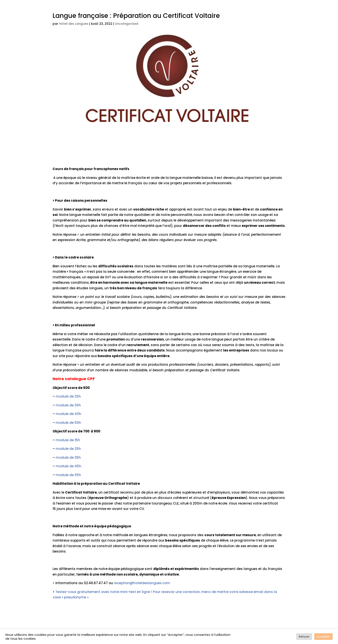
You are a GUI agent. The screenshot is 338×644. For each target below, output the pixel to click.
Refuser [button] (304, 637)
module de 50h (68, 423)
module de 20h (68, 396)
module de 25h (68, 449)
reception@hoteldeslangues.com (142, 583)
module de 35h (68, 457)
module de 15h (68, 440)
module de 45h (68, 466)
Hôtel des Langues (74, 24)
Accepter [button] (323, 637)
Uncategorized (127, 24)
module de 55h (68, 475)
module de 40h (68, 414)
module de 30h (68, 405)
